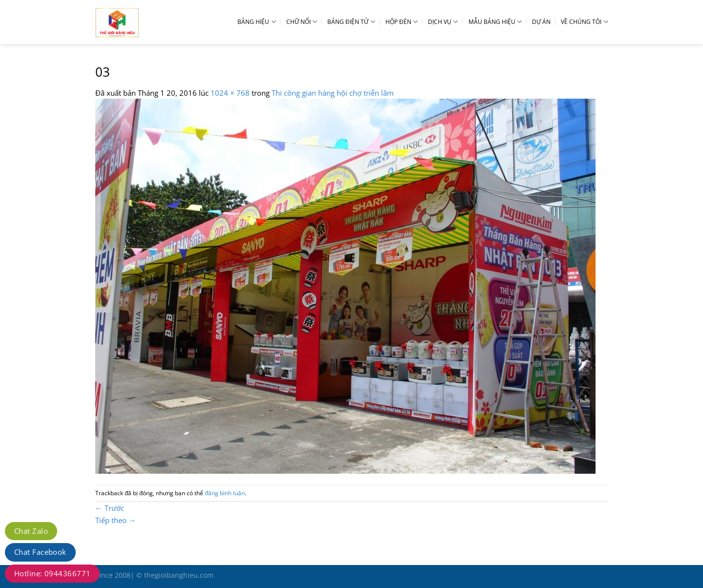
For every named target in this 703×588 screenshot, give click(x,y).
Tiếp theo (116, 520)
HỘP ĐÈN (402, 22)
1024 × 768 (230, 93)
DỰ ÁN (541, 22)
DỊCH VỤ (443, 22)
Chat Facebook (40, 552)
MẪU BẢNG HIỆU (495, 22)
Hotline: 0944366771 (52, 573)
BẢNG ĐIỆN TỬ (351, 22)
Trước (110, 508)
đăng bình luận (225, 493)
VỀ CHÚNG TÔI (584, 22)
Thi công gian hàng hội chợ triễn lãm (333, 93)
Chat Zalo (31, 531)
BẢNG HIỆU (256, 22)
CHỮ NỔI (302, 22)
